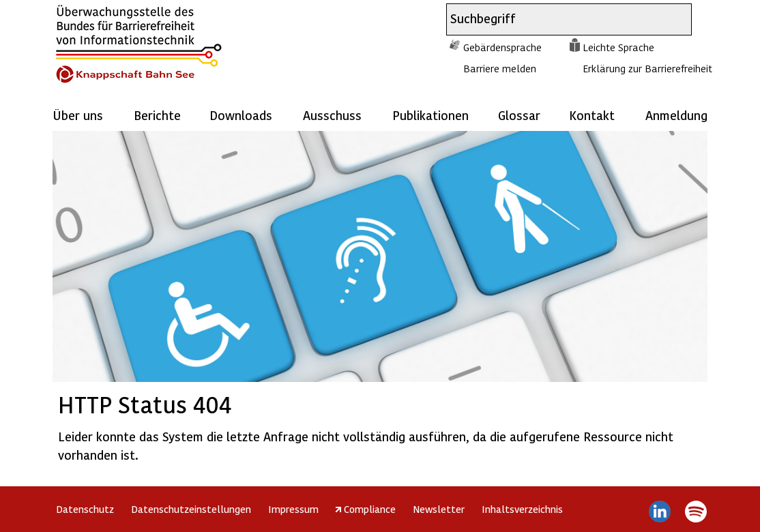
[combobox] (557, 19)
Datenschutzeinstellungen (191, 509)
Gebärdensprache (502, 47)
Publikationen (430, 115)
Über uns (78, 115)
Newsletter (439, 509)
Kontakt (592, 115)
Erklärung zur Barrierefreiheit (647, 68)
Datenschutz (85, 509)
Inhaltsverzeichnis (522, 509)
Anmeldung (676, 115)
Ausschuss (332, 115)
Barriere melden (500, 68)
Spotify (696, 512)
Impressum (293, 509)
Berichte (157, 115)
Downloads (241, 115)
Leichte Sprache (618, 47)
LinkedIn (660, 512)
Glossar (519, 115)
